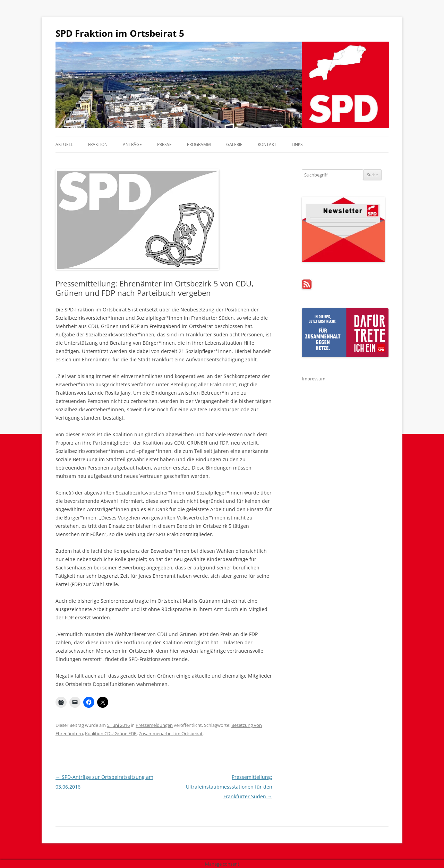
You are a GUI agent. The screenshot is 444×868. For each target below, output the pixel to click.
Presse (164, 144)
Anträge (132, 144)
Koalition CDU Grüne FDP (111, 733)
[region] (222, 85)
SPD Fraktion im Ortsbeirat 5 (120, 33)
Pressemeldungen (154, 725)
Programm (199, 144)
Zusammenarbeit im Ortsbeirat (171, 733)
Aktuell (64, 144)
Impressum (314, 379)
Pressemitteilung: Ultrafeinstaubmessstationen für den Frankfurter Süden (229, 787)
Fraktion (98, 144)
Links (297, 144)
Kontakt (267, 144)
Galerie (234, 144)
